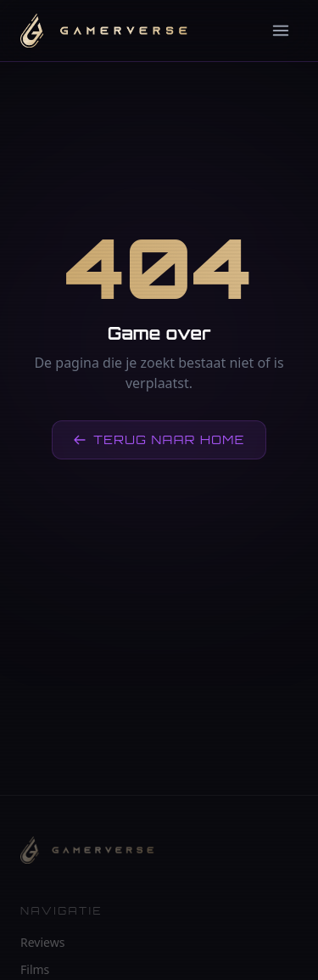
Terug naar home (159, 439)
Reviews (42, 942)
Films (35, 969)
